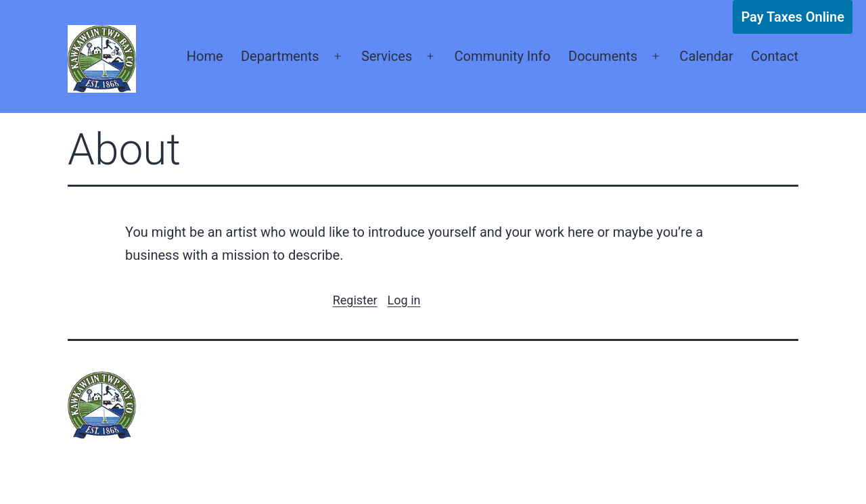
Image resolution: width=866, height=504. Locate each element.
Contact (775, 56)
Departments (280, 56)
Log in (404, 300)
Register (355, 300)
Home (205, 56)
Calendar (706, 56)
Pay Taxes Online (793, 17)
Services (387, 56)
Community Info (502, 56)
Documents (603, 56)
